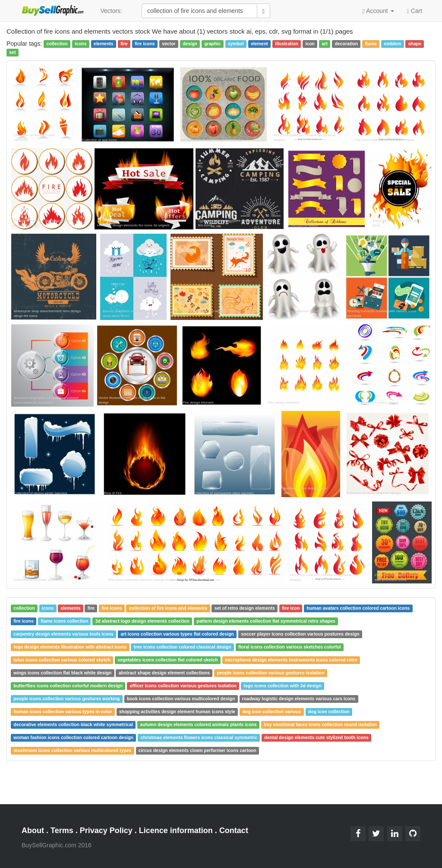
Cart (415, 10)
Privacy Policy (106, 830)
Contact (234, 830)
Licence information (176, 830)
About (33, 830)
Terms (62, 830)
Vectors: (111, 11)
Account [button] (378, 11)
